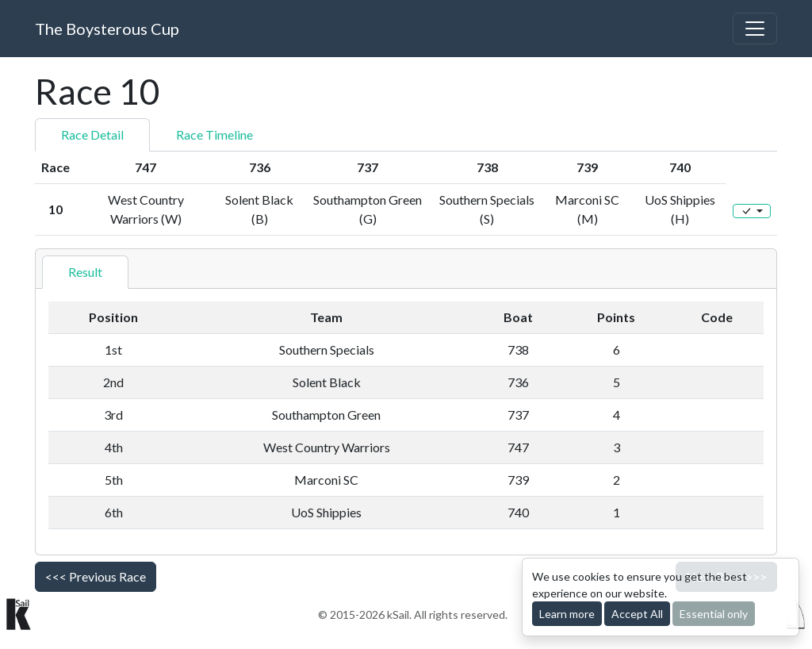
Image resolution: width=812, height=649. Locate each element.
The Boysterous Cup (107, 29)
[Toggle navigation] (755, 29)
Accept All (637, 614)
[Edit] (752, 211)
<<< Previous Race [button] (96, 576)
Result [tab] (85, 272)
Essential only (714, 614)
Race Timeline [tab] (214, 134)
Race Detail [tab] (92, 134)
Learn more (567, 614)
